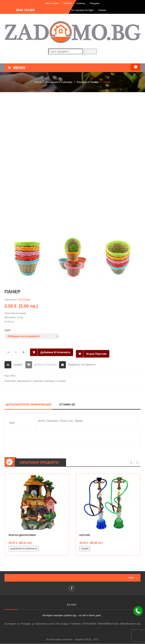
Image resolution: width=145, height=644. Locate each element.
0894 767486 (25, 10)
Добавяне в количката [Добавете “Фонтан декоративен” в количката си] (24, 549)
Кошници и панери (88, 82)
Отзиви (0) (67, 404)
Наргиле (85, 535)
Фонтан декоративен (22, 535)
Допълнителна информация (29, 404)
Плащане (94, 3)
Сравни (18, 365)
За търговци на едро (82, 10)
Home (38, 82)
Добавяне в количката (55, 352)
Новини (102, 10)
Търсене (90, 51)
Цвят (8, 330)
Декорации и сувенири (59, 82)
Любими (68, 3)
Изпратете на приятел (82, 365)
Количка (81, 3)
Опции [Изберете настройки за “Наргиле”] (85, 549)
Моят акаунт (52, 3)
